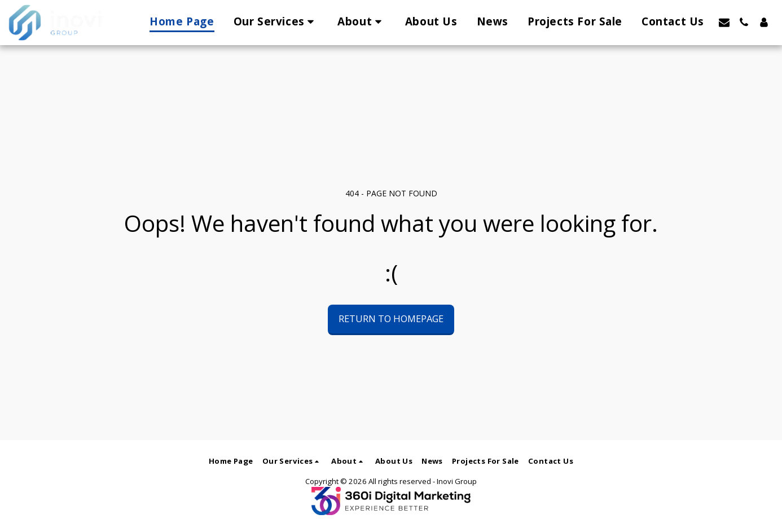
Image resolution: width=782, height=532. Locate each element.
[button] (276, 22)
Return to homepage (391, 318)
